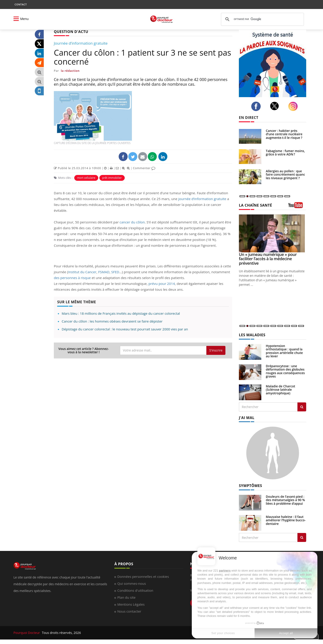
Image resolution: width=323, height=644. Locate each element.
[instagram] (294, 106)
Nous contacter (129, 611)
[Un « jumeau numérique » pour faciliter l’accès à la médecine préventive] (273, 233)
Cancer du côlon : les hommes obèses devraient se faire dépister (112, 321)
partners (225, 571)
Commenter (144, 168)
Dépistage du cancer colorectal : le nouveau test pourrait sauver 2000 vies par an (125, 329)
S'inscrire (216, 350)
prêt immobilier (112, 178)
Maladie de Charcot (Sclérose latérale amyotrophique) (280, 390)
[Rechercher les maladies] (302, 407)
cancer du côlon (132, 222)
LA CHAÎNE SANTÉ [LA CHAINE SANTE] (255, 205)
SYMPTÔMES (250, 486)
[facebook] (257, 106)
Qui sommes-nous (132, 583)
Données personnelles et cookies (143, 576)
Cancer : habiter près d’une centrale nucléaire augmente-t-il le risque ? (284, 134)
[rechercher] (262, 19)
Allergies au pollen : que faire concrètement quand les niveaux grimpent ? (286, 175)
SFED (115, 272)
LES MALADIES (252, 335)
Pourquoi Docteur (27, 633)
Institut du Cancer (82, 272)
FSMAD (104, 272)
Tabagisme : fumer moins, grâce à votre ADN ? (285, 153)
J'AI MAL (247, 418)
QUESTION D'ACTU (71, 32)
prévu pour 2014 (162, 284)
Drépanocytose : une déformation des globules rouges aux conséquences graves (285, 371)
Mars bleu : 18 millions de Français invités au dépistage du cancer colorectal (121, 313)
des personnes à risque (72, 278)
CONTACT (21, 4)
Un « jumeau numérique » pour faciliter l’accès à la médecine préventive (268, 259)
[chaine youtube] (297, 207)
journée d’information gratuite (202, 199)
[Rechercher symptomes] (302, 537)
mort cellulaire (86, 178)
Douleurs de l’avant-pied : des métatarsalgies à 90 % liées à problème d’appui (285, 500)
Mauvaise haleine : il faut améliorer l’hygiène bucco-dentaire (286, 520)
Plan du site (126, 597)
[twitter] (276, 106)
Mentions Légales (131, 604)
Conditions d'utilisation (135, 590)
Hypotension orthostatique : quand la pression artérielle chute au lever (284, 351)
